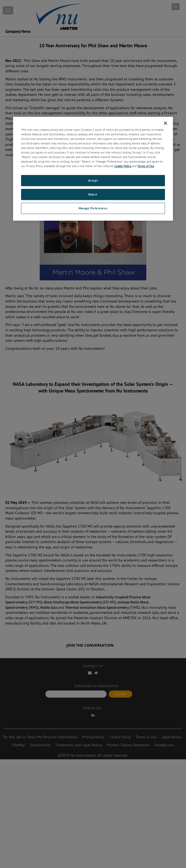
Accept (93, 181)
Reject (93, 195)
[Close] (165, 123)
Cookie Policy (123, 166)
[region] (93, 169)
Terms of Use (146, 166)
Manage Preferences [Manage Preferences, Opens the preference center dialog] (93, 208)
